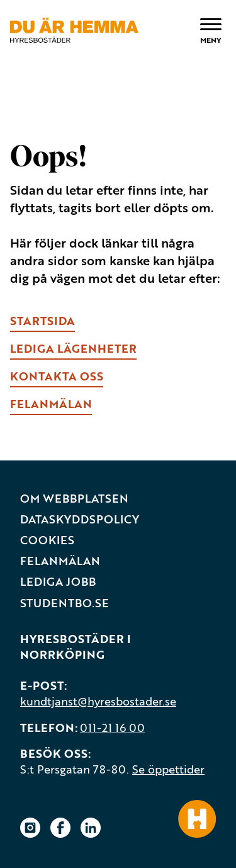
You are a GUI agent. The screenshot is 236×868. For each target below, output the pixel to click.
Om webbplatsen (74, 499)
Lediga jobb (58, 582)
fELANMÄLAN (51, 404)
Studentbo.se (65, 603)
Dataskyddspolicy (80, 519)
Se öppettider (168, 769)
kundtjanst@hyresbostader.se (98, 701)
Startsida (42, 321)
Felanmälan (60, 561)
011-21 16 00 (112, 728)
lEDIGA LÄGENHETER (73, 348)
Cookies (47, 540)
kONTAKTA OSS (57, 376)
